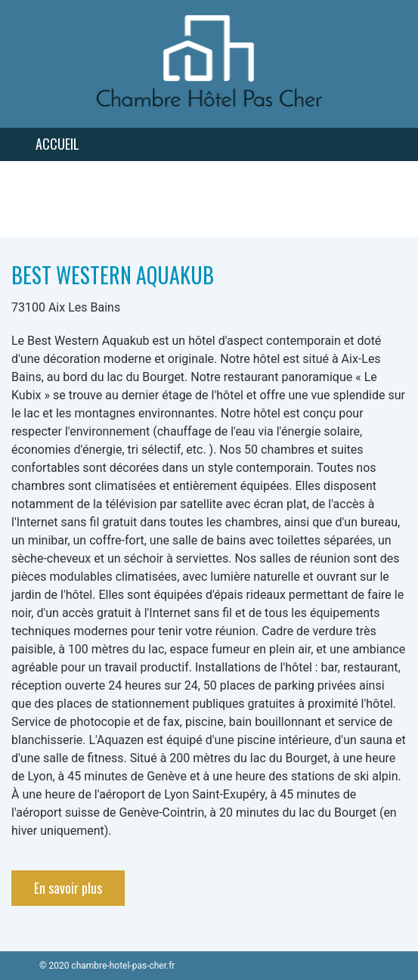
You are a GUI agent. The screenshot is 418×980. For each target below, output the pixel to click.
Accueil (57, 144)
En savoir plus (68, 888)
